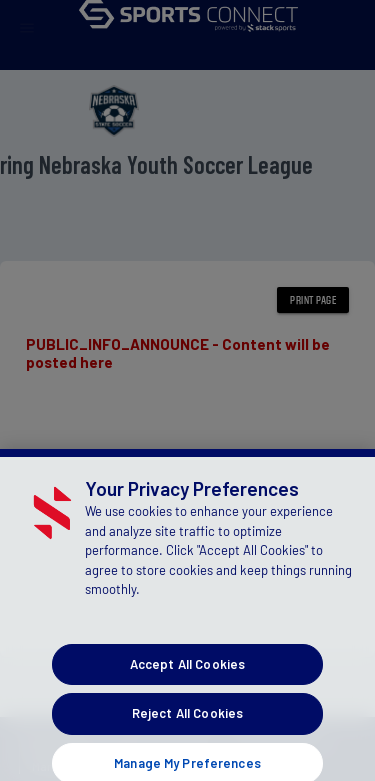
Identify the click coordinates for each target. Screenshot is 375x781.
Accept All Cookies (187, 671)
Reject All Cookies (187, 721)
